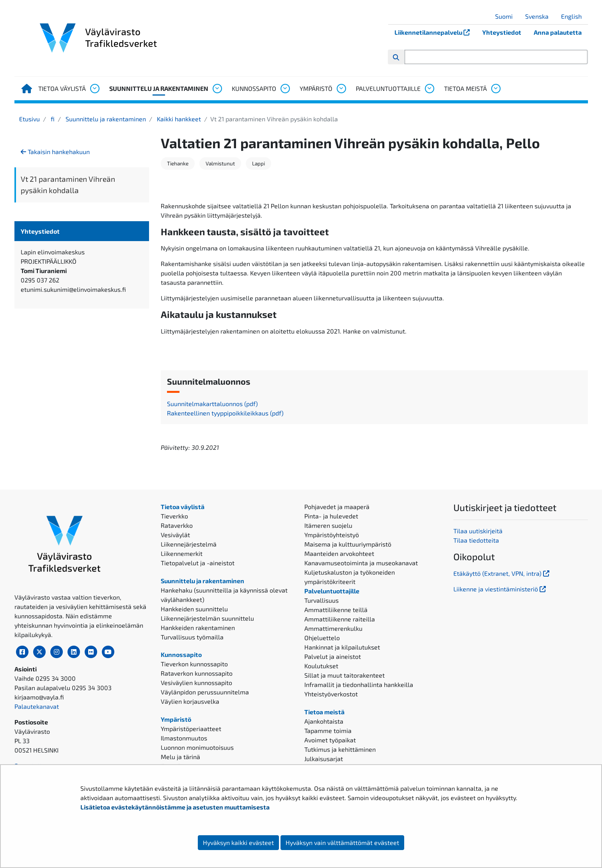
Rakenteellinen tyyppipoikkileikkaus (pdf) (225, 413)
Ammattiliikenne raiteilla (340, 619)
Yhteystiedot (502, 32)
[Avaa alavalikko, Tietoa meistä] (495, 89)
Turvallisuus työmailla (192, 637)
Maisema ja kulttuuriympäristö (348, 544)
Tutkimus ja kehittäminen (340, 749)
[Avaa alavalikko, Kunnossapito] (285, 89)
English (574, 16)
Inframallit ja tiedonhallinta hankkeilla (359, 684)
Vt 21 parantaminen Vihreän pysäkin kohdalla (68, 185)
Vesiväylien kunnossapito (196, 683)
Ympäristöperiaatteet (191, 729)
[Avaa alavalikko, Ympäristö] (341, 89)
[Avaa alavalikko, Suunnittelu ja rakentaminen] (217, 89)
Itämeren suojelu (328, 525)
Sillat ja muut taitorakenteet (345, 675)
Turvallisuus (321, 600)
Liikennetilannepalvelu (435, 32)
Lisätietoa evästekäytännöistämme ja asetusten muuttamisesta (175, 807)
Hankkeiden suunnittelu (194, 609)
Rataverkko (177, 525)
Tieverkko (174, 516)
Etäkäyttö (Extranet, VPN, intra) (502, 573)
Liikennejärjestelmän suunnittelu (207, 618)
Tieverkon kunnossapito (194, 664)
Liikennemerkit (182, 553)
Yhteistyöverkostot (331, 694)
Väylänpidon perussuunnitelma (205, 692)
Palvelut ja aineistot (333, 656)
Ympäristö (316, 88)
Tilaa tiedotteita (476, 540)
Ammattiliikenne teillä (336, 610)
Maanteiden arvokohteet (339, 553)
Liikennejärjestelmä (189, 544)
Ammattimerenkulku (333, 628)
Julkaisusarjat (324, 759)
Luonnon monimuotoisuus (197, 747)
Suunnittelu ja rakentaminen (159, 88)
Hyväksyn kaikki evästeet (238, 842)
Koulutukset (321, 666)
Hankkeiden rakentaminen (198, 627)
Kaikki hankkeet (178, 119)
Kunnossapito (254, 88)
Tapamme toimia (328, 730)
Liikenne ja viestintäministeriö (500, 589)
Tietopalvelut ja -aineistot (198, 563)
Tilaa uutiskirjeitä (478, 531)
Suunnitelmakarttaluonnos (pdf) (212, 404)
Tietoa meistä (465, 88)
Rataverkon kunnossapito (197, 673)
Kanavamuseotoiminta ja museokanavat (361, 563)
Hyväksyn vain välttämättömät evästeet (342, 842)
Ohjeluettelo (322, 638)
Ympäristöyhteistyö (332, 535)
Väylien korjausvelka (190, 701)
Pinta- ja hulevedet (331, 516)
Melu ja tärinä (180, 757)
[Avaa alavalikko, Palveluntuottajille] (429, 89)
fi (52, 119)
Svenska (540, 16)
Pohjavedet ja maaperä (337, 507)
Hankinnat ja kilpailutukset (342, 647)
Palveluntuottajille (388, 88)
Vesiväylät (175, 535)
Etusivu (29, 119)
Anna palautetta (558, 32)
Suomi (507, 16)
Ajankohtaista (324, 721)
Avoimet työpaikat (330, 740)
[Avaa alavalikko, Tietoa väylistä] (94, 89)
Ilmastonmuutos (184, 738)
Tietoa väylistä (62, 88)
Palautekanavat (37, 706)
